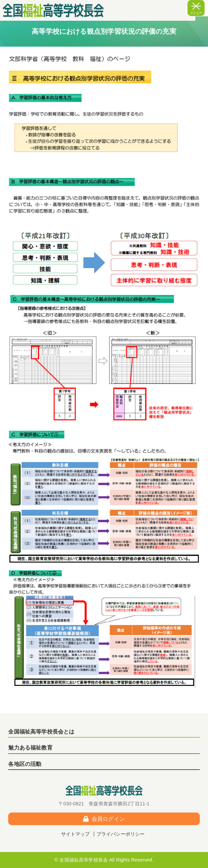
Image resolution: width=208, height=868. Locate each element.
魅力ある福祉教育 (30, 748)
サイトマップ (76, 834)
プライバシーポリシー (121, 834)
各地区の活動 (25, 764)
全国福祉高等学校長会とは (41, 732)
